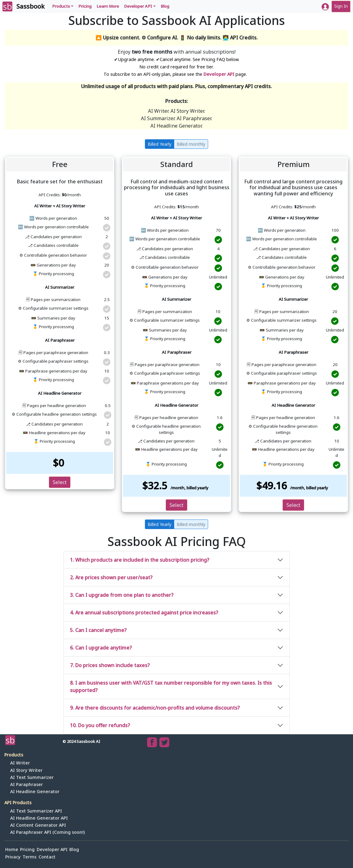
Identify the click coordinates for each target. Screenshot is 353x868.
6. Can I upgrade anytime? (101, 648)
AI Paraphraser (27, 784)
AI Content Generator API (38, 825)
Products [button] (61, 6)
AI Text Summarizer (32, 777)
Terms (29, 857)
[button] (325, 7)
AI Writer (20, 763)
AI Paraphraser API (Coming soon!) (47, 832)
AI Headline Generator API (39, 818)
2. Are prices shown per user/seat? (111, 577)
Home (12, 849)
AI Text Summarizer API (36, 811)
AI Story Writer (26, 770)
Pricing (85, 6)
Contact (47, 857)
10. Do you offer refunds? (100, 725)
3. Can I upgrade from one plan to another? (122, 595)
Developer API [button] (138, 6)
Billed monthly (191, 144)
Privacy (13, 857)
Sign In (341, 6)
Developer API (219, 74)
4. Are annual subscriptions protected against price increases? (144, 613)
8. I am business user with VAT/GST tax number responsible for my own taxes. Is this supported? (171, 687)
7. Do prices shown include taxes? (110, 665)
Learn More (108, 6)
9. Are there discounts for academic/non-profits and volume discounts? (155, 708)
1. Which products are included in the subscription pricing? (140, 560)
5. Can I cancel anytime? (98, 630)
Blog (165, 6)
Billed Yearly (160, 144)
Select (60, 482)
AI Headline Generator (35, 791)
